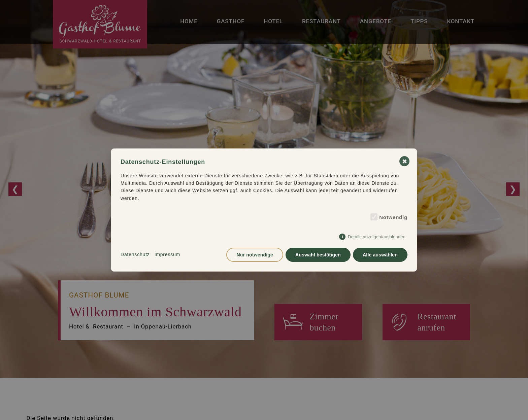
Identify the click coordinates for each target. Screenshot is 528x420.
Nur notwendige (255, 255)
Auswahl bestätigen (318, 255)
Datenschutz (135, 254)
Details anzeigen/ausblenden (377, 237)
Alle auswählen (380, 255)
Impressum (167, 254)
